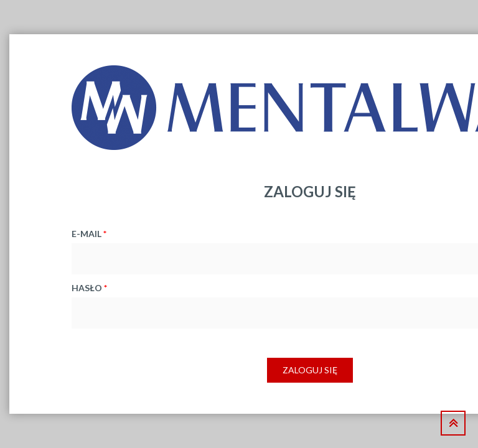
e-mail (89, 234)
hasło (89, 288)
